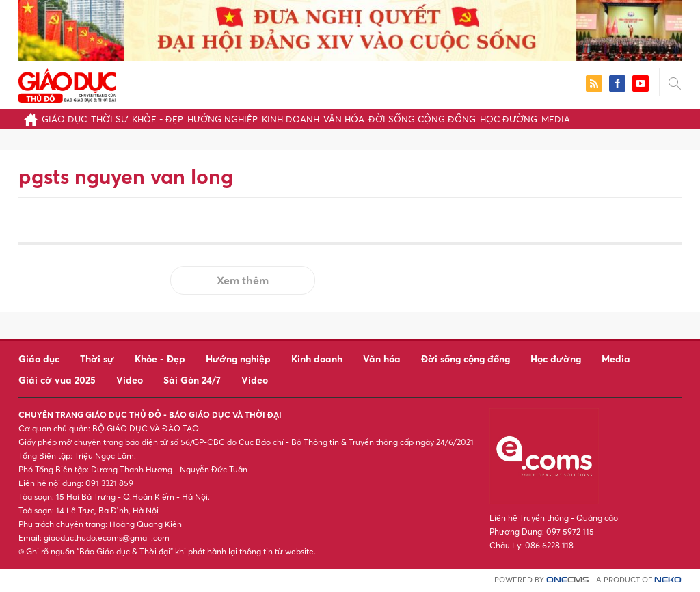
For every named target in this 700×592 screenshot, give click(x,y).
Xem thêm (243, 280)
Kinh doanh (291, 119)
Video (130, 380)
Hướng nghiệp (223, 119)
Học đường (509, 119)
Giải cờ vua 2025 (57, 380)
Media (556, 119)
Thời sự (109, 119)
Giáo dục (64, 119)
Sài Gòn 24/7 (192, 380)
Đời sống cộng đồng (422, 119)
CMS (567, 580)
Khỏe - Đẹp (158, 119)
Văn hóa (344, 119)
